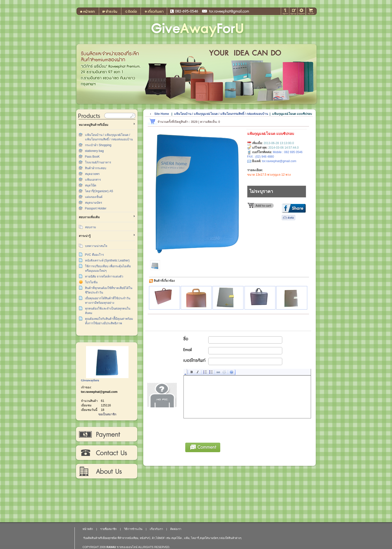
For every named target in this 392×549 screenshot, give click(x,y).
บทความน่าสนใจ (96, 246)
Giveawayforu (90, 380)
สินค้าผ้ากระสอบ (96, 168)
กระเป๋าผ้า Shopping (98, 145)
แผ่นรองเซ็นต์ (94, 197)
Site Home (162, 114)
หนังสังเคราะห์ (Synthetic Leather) (107, 260)
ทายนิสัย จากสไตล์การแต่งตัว (104, 277)
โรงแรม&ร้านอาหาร (98, 162)
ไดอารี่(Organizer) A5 (99, 191)
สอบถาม (90, 227)
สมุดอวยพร (92, 174)
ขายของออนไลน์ (127, 547)
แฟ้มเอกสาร (93, 180)
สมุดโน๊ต (91, 185)
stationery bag (94, 151)
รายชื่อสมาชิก (108, 529)
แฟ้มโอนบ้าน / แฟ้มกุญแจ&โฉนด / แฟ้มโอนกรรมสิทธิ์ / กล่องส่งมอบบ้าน (221, 114)
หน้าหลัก (88, 529)
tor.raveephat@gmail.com (99, 392)
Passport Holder (96, 208)
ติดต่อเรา (106, 453)
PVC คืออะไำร (94, 255)
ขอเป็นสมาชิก (107, 414)
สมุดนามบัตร (93, 203)
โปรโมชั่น (91, 282)
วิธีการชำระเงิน (106, 434)
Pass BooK (92, 157)
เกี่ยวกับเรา (106, 471)
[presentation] (222, 430)
